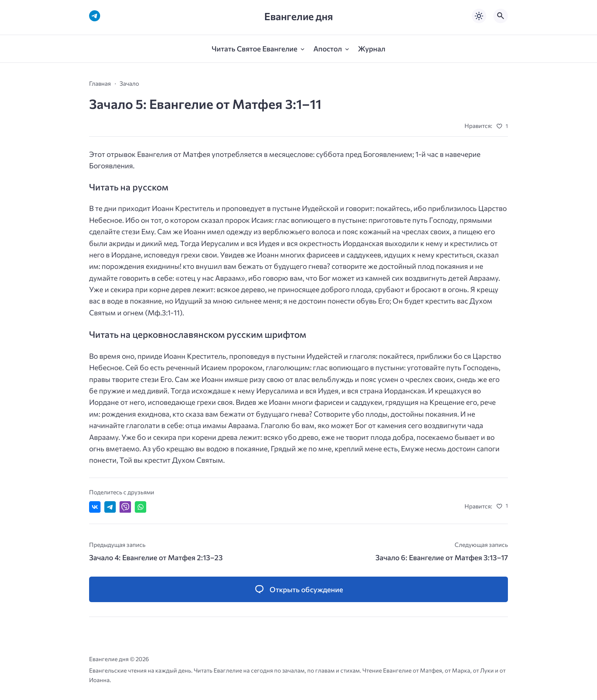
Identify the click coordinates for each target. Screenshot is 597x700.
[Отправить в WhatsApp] (140, 507)
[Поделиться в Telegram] (110, 507)
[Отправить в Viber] (125, 507)
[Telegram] (95, 16)
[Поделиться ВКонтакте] (95, 507)
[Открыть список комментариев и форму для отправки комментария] (298, 589)
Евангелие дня (298, 16)
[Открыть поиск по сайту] (501, 16)
